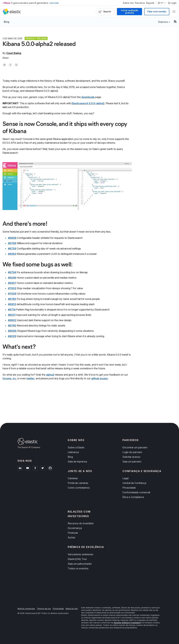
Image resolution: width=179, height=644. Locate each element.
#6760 (12, 326)
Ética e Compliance (133, 497)
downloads (88, 97)
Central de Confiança (134, 483)
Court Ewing (14, 53)
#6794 (12, 272)
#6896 (12, 238)
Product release (36, 38)
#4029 (12, 336)
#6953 (12, 304)
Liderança (73, 452)
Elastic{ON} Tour (77, 559)
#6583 (12, 254)
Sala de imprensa (77, 462)
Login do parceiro (132, 452)
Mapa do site (72, 609)
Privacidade (129, 488)
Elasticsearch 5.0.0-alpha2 (88, 103)
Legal (125, 478)
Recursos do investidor (81, 523)
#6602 (12, 320)
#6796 (12, 243)
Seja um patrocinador (80, 564)
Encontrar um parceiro (135, 447)
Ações (71, 537)
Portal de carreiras (78, 483)
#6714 (12, 310)
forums (7, 378)
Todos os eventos (78, 568)
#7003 (12, 288)
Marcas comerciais (26, 609)
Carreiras (73, 478)
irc (14, 378)
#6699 (12, 331)
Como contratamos (79, 488)
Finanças (73, 533)
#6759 (12, 249)
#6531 (12, 315)
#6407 (12, 283)
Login (172, 3)
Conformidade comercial (136, 492)
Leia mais (54, 3)
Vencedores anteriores (80, 554)
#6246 (12, 278)
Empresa (163, 22)
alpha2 (50, 375)
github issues (99, 378)
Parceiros (140, 3)
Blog (7, 22)
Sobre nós (128, 3)
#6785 (12, 299)
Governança (75, 528)
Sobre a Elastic (76, 447)
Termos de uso (44, 609)
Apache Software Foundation (127, 623)
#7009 (12, 294)
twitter (30, 378)
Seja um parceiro (132, 462)
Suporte (150, 3)
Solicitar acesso (131, 457)
